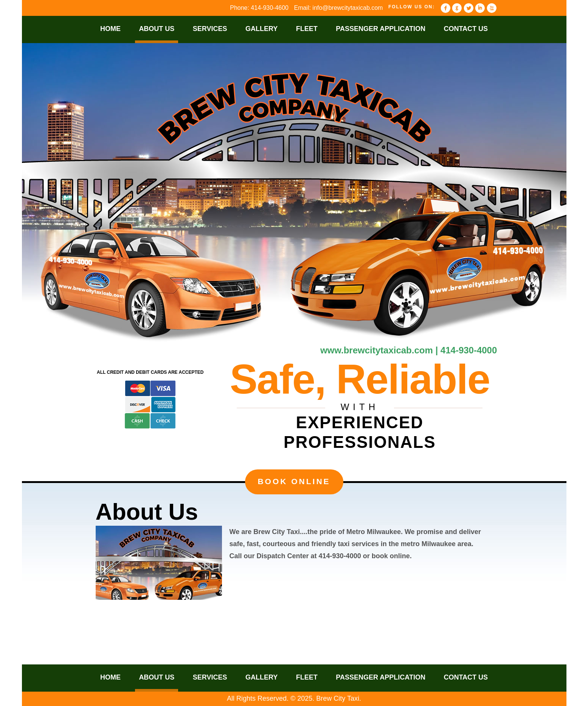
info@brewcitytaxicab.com (348, 8)
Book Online (294, 481)
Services (210, 29)
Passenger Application (381, 29)
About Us (157, 29)
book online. (392, 556)
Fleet (307, 29)
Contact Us (466, 29)
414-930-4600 (270, 8)
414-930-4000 (469, 350)
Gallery (261, 29)
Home (110, 29)
